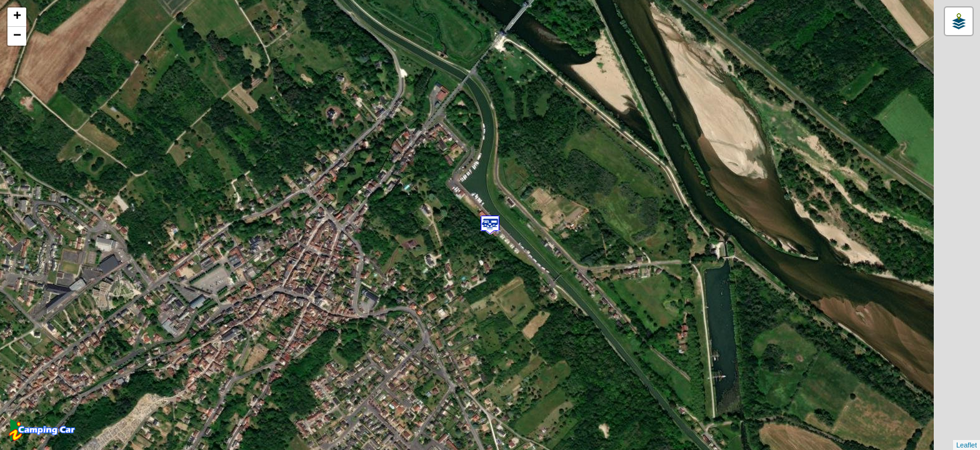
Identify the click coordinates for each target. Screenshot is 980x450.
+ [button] (17, 17)
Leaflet (967, 445)
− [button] (17, 36)
